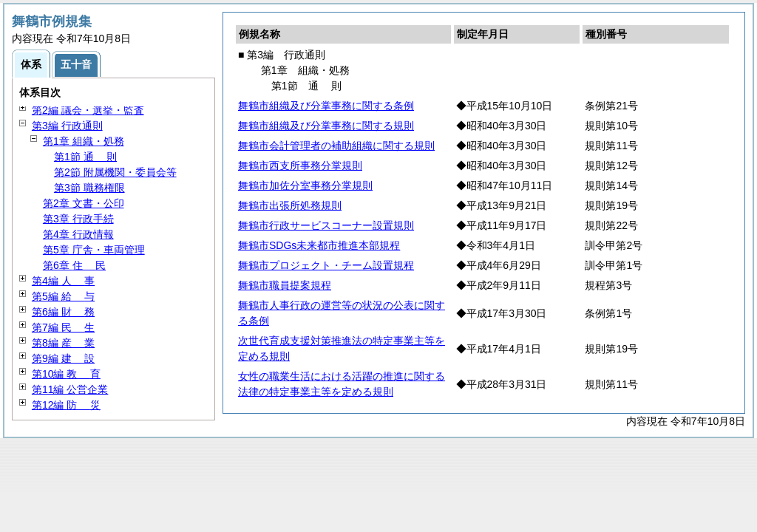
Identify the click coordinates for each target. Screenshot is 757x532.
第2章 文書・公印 (84, 203)
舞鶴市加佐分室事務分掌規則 (305, 185)
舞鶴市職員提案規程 (285, 285)
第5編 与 (63, 296)
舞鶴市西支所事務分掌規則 (300, 166)
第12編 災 (66, 405)
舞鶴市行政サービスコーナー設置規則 (326, 225)
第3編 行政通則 (67, 126)
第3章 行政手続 (78, 219)
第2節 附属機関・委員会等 (115, 172)
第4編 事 (63, 281)
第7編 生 (63, 327)
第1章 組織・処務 (84, 141)
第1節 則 (85, 157)
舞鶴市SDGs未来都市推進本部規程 (319, 245)
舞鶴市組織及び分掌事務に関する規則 (326, 126)
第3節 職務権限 (89, 188)
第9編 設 (63, 358)
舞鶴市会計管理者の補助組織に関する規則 (336, 146)
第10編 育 (66, 374)
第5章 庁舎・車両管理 (94, 250)
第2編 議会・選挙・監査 (88, 110)
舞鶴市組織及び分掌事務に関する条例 (326, 106)
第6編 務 (63, 312)
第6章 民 (74, 265)
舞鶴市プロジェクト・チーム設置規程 (326, 265)
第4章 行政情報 (78, 234)
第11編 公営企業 (70, 389)
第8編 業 (63, 343)
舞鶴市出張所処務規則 (290, 205)
